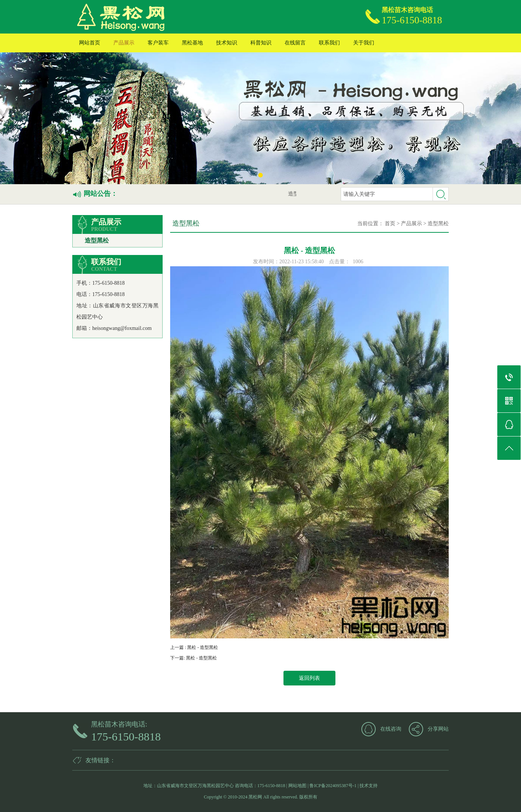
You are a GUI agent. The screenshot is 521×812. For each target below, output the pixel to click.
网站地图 (297, 786)
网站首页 (90, 43)
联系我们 (329, 43)
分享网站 (438, 729)
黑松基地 (192, 43)
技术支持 (369, 786)
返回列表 (309, 678)
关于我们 (364, 43)
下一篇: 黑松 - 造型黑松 (193, 658)
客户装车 (158, 43)
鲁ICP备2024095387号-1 (333, 786)
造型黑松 (97, 240)
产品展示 (124, 43)
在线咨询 (391, 729)
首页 (390, 224)
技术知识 (227, 43)
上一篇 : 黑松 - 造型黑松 (194, 647)
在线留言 (295, 43)
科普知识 (261, 43)
